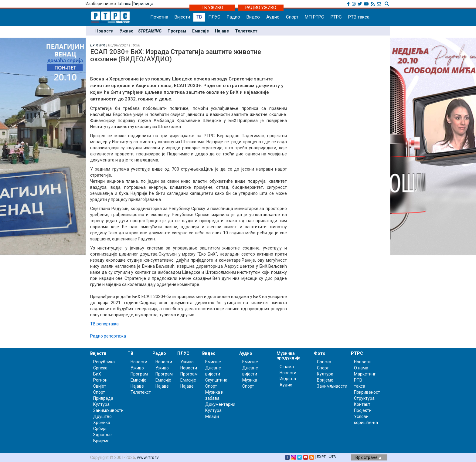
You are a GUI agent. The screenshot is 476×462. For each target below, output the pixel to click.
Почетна (159, 17)
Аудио (273, 17)
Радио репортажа (108, 336)
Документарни (220, 404)
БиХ (97, 374)
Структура (364, 398)
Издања (288, 379)
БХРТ (321, 457)
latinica (125, 4)
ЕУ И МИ (98, 45)
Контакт (362, 404)
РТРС (336, 17)
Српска (324, 362)
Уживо (137, 368)
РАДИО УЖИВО (261, 8)
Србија (100, 429)
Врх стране (369, 457)
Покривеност (367, 392)
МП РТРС (314, 17)
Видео (253, 17)
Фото (320, 353)
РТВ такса (359, 17)
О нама (287, 367)
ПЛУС (214, 17)
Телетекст (246, 31)
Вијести (182, 17)
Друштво (102, 416)
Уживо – (141, 31)
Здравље (102, 435)
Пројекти (363, 410)
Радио (233, 17)
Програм (177, 31)
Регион (100, 380)
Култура (101, 404)
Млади (212, 416)
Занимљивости (108, 410)
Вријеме (101, 441)
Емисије (201, 31)
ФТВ (332, 457)
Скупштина (216, 380)
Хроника (102, 423)
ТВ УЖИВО (212, 8)
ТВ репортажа (104, 324)
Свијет (100, 386)
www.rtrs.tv (148, 457)
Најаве (222, 31)
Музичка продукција (289, 356)
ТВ (199, 17)
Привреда (103, 398)
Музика (250, 380)
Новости (104, 31)
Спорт (292, 17)
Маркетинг (365, 374)
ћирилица (143, 4)
